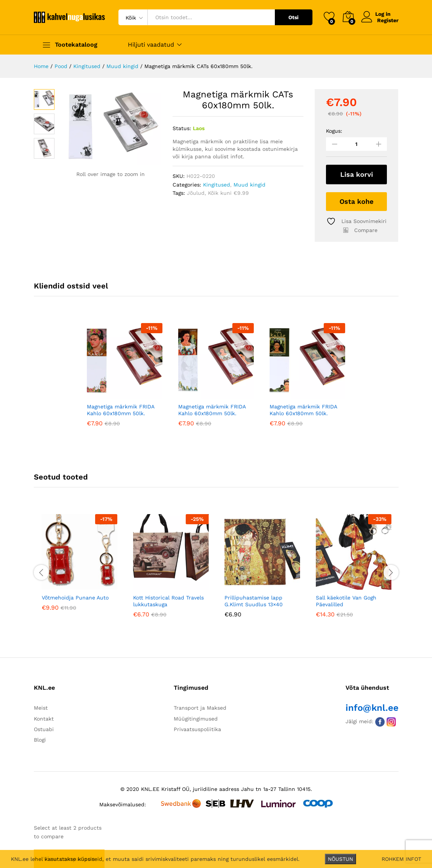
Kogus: (334, 131)
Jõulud (196, 193)
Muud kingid (249, 185)
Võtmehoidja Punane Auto (75, 597)
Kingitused (217, 185)
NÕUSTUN (340, 859)
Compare (366, 230)
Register (388, 20)
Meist (41, 708)
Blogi (40, 740)
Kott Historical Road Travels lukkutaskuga (168, 601)
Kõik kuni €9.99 (228, 193)
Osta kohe (356, 201)
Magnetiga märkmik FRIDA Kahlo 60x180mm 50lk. (121, 410)
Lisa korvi (357, 174)
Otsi (293, 17)
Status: (182, 128)
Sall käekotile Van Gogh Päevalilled (346, 601)
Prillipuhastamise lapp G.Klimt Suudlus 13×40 (254, 601)
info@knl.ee (372, 708)
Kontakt (44, 718)
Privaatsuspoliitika (197, 729)
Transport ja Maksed (200, 708)
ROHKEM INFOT (401, 859)
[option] (125, 380)
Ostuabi (44, 729)
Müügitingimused (196, 718)
